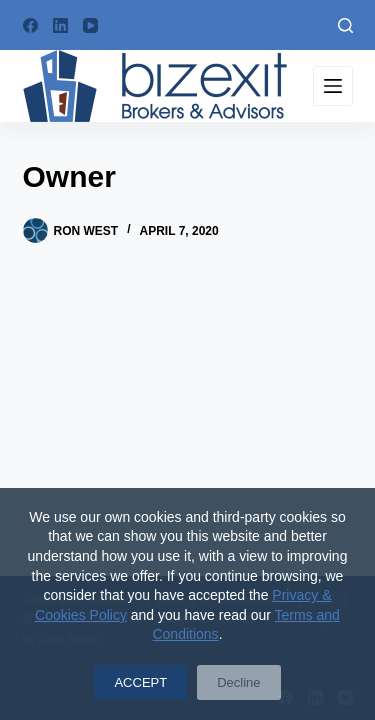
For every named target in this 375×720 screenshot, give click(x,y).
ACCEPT (140, 682)
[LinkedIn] (60, 25)
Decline (238, 682)
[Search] (345, 25)
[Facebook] (30, 25)
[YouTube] (90, 25)
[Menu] (333, 86)
